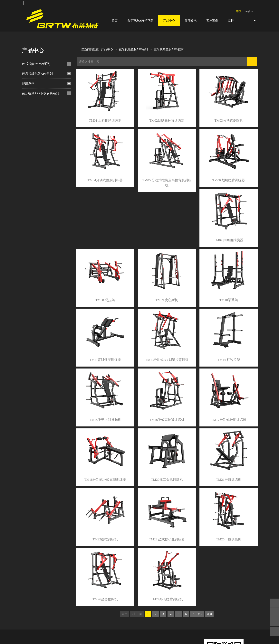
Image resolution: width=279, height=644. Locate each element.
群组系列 (28, 94)
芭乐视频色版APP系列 (37, 84)
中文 (239, 11)
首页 (115, 20)
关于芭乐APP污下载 (140, 20)
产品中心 (169, 20)
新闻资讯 (191, 20)
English (249, 11)
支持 (231, 20)
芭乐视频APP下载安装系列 (40, 104)
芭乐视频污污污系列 (36, 75)
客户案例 (212, 20)
